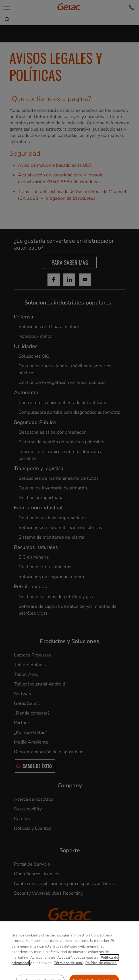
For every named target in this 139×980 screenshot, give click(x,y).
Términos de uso (69, 977)
